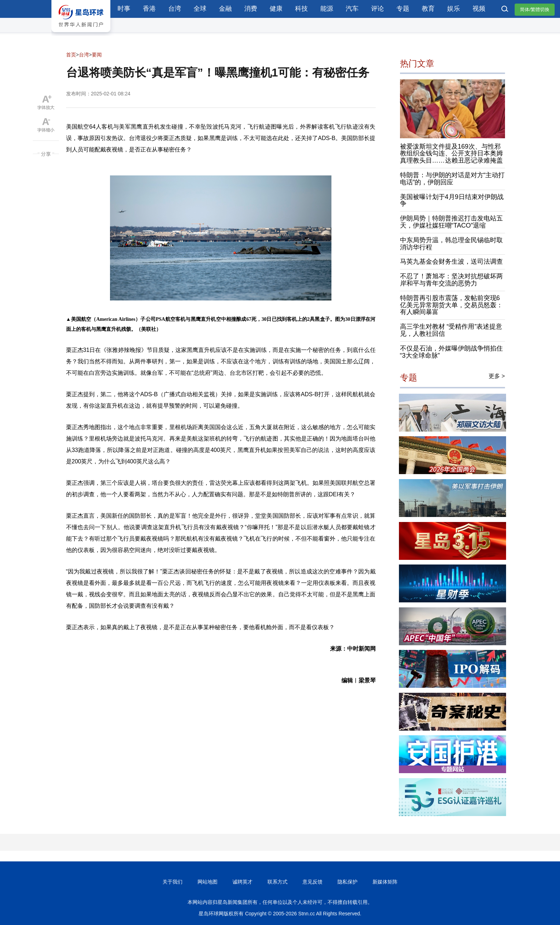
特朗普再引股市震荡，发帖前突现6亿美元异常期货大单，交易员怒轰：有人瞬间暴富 (451, 305)
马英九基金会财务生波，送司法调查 (451, 262)
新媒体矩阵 (385, 882)
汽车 (352, 9)
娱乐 (454, 9)
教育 (428, 9)
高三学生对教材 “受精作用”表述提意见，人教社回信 (451, 330)
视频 (479, 9)
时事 (124, 9)
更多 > (497, 376)
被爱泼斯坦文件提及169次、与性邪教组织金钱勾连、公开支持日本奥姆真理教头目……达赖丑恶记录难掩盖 (451, 154)
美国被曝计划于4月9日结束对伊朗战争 (452, 200)
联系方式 (277, 882)
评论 (377, 9)
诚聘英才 (242, 882)
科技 (301, 9)
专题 (403, 9)
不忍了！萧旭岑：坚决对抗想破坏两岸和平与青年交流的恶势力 (451, 280)
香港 (149, 9)
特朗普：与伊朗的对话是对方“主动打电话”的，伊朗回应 (452, 179)
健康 (276, 9)
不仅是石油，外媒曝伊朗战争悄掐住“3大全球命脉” (451, 352)
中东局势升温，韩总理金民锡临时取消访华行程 (451, 244)
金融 (225, 9)
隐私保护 (347, 882)
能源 (327, 9)
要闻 (97, 55)
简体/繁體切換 (535, 9)
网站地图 (207, 882)
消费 (251, 9)
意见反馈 (312, 882)
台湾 (175, 9)
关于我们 (172, 882)
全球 (200, 9)
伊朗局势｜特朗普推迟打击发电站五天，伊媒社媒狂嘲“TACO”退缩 (451, 222)
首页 (71, 55)
